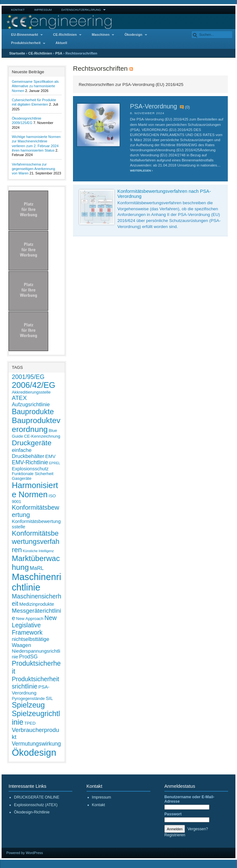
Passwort (173, 814)
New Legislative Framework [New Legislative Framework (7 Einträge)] (34, 625)
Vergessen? (198, 829)
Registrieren (175, 835)
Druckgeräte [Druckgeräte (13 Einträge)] (32, 443)
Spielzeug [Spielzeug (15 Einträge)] (28, 705)
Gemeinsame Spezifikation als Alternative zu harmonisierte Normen (35, 86)
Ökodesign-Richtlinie (32, 812)
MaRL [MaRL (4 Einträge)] (37, 568)
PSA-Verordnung (154, 106)
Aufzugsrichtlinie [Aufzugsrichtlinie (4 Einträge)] (31, 404)
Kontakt (18, 10)
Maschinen (101, 35)
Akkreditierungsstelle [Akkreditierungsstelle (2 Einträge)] (31, 392)
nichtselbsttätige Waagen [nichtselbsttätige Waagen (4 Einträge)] (30, 642)
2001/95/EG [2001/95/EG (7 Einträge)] (28, 377)
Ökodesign (133, 35)
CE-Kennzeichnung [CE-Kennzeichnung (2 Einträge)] (42, 436)
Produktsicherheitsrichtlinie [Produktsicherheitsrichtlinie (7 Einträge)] (35, 683)
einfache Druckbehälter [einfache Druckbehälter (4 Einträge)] (28, 453)
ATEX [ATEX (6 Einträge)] (19, 398)
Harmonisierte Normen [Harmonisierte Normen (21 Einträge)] (35, 490)
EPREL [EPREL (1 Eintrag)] (55, 463)
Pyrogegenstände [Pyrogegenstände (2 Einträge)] (28, 698)
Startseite (17, 53)
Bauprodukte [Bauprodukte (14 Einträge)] (33, 412)
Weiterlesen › (142, 171)
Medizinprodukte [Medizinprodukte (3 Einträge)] (37, 604)
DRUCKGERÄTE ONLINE (37, 797)
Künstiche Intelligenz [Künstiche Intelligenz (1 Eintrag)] (38, 551)
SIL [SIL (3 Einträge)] (49, 698)
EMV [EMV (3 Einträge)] (51, 456)
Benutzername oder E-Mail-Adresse (189, 799)
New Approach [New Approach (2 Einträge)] (30, 619)
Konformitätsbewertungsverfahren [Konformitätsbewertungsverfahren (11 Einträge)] (36, 542)
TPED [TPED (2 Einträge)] (30, 723)
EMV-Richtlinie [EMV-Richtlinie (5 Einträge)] (30, 462)
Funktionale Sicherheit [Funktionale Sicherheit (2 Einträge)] (33, 474)
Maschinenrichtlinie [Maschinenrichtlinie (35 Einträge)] (36, 582)
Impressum (43, 10)
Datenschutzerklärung (81, 10)
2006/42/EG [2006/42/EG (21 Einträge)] (33, 385)
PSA (59, 53)
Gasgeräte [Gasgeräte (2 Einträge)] (22, 478)
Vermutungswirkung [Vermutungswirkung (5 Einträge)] (36, 744)
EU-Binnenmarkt (25, 35)
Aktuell (61, 43)
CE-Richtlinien (65, 35)
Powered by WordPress (25, 853)
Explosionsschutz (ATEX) (36, 805)
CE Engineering (118, 22)
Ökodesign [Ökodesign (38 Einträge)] (34, 752)
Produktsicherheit (26, 43)
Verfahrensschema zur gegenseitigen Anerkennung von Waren (33, 169)
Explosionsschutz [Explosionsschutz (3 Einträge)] (30, 469)
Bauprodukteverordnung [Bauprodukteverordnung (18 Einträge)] (36, 425)
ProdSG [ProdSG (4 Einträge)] (28, 656)
